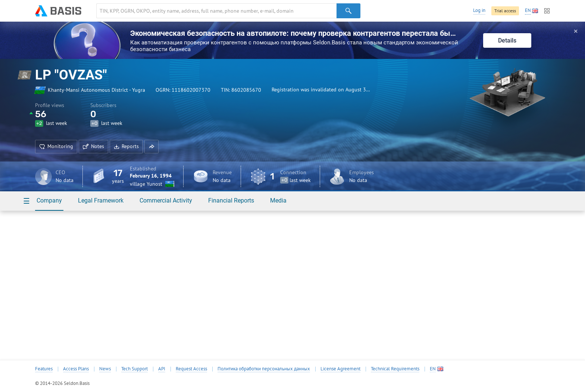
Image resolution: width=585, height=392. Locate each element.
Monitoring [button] (56, 146)
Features (44, 369)
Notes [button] (93, 146)
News (105, 369)
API (162, 369)
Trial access (505, 11)
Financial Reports (231, 200)
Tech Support (134, 369)
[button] (151, 147)
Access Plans (76, 369)
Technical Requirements (395, 369)
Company (49, 200)
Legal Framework (101, 200)
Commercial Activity (166, 200)
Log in (479, 10)
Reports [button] (126, 146)
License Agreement (340, 369)
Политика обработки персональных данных (264, 369)
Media (278, 200)
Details (507, 40)
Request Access (191, 369)
